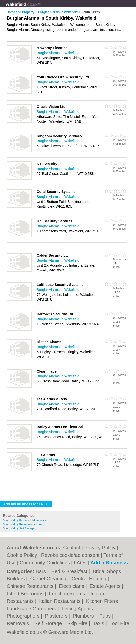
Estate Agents (106, 586)
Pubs (106, 616)
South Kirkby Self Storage (19, 528)
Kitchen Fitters (103, 601)
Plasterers (57, 616)
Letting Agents (78, 609)
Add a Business (109, 563)
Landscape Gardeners (32, 609)
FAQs (80, 563)
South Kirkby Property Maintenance (25, 520)
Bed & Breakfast (70, 571)
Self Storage (49, 623)
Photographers (24, 616)
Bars (41, 571)
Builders (16, 579)
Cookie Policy (22, 555)
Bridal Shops (107, 571)
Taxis (99, 623)
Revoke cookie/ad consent (70, 555)
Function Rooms (68, 594)
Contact (72, 548)
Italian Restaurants (61, 601)
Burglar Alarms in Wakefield (58, 53)
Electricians (72, 586)
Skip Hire (78, 623)
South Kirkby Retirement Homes (23, 524)
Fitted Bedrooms (26, 594)
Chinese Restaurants (31, 586)
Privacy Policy (100, 548)
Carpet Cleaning (49, 579)
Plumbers (84, 616)
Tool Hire (119, 623)
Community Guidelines (45, 563)
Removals (18, 623)
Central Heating (90, 579)
